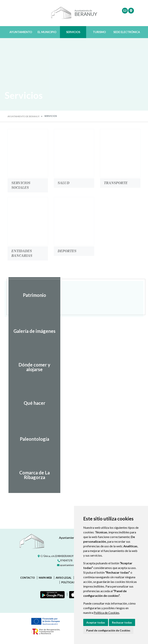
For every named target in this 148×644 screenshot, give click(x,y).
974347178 (65, 560)
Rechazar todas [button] (122, 622)
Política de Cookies (106, 613)
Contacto (28, 578)
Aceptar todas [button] (96, 622)
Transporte (116, 183)
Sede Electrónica (127, 32)
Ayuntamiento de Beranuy (24, 116)
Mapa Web (45, 578)
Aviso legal (64, 578)
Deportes (67, 251)
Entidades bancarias (22, 253)
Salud (63, 183)
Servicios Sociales (21, 185)
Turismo (99, 32)
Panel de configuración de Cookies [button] (108, 630)
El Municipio (47, 32)
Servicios (73, 32)
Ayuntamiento (21, 32)
